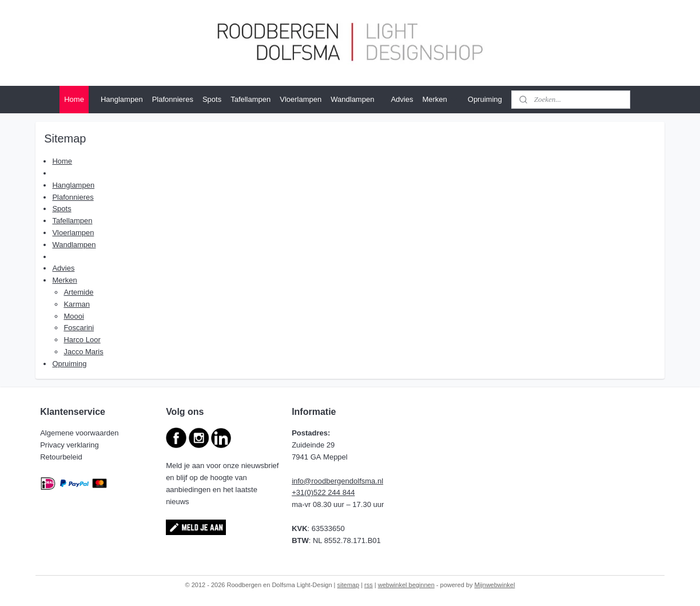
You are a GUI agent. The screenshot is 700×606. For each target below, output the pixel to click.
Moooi (73, 316)
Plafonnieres (173, 99)
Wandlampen (352, 99)
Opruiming (485, 99)
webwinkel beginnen (406, 585)
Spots (212, 99)
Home (74, 99)
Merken (440, 100)
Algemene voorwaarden (80, 433)
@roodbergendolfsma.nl (343, 481)
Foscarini (79, 328)
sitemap (349, 585)
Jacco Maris (83, 352)
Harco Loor (82, 340)
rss (369, 585)
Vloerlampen (301, 99)
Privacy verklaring (70, 445)
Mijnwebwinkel (495, 585)
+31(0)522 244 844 (323, 492)
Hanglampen (122, 99)
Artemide (78, 292)
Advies (402, 99)
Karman (77, 304)
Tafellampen (250, 99)
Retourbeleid (62, 457)
